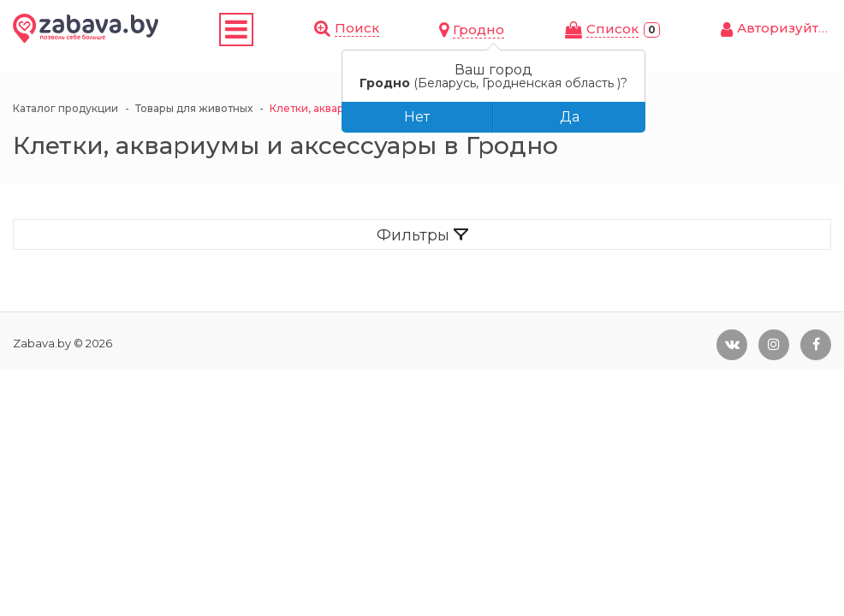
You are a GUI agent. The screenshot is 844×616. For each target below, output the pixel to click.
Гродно (478, 30)
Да (570, 117)
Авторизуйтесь (790, 28)
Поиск (357, 28)
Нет (417, 117)
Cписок (612, 29)
